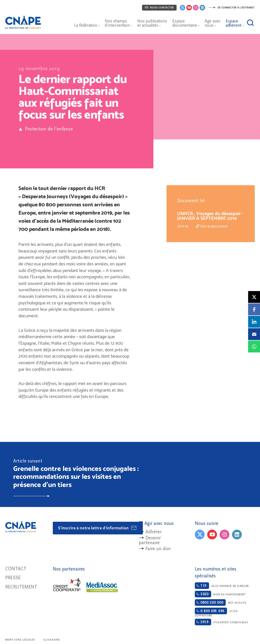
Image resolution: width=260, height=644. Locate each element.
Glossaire (52, 640)
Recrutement (21, 587)
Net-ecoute (221, 602)
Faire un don (158, 549)
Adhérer (153, 532)
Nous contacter (159, 8)
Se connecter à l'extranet (231, 8)
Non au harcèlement (220, 594)
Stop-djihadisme (217, 612)
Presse (13, 578)
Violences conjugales (221, 622)
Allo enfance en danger (222, 586)
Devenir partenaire (150, 540)
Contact (16, 569)
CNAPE (25, 20)
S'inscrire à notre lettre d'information (98, 528)
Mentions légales (20, 640)
